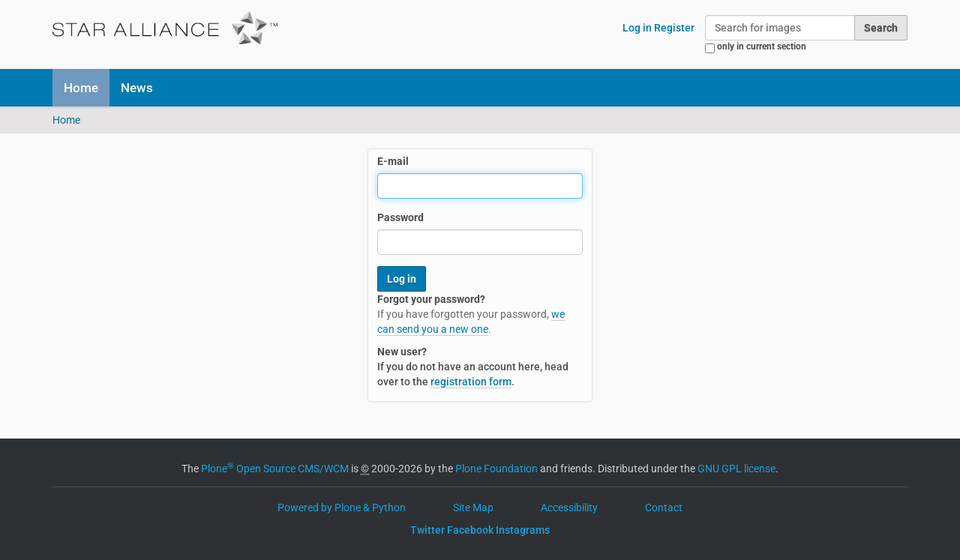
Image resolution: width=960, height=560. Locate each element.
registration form (471, 382)
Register (674, 28)
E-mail (393, 161)
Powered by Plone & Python (342, 508)
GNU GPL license (736, 469)
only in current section (762, 46)
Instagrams (523, 530)
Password (400, 217)
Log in (637, 28)
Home (81, 88)
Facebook (470, 530)
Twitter (427, 530)
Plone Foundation (496, 469)
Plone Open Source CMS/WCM (275, 469)
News (137, 88)
